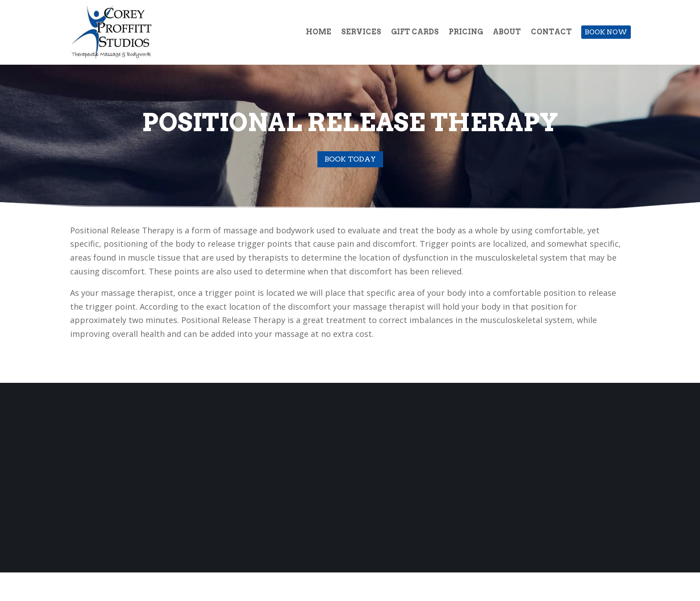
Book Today (350, 159)
